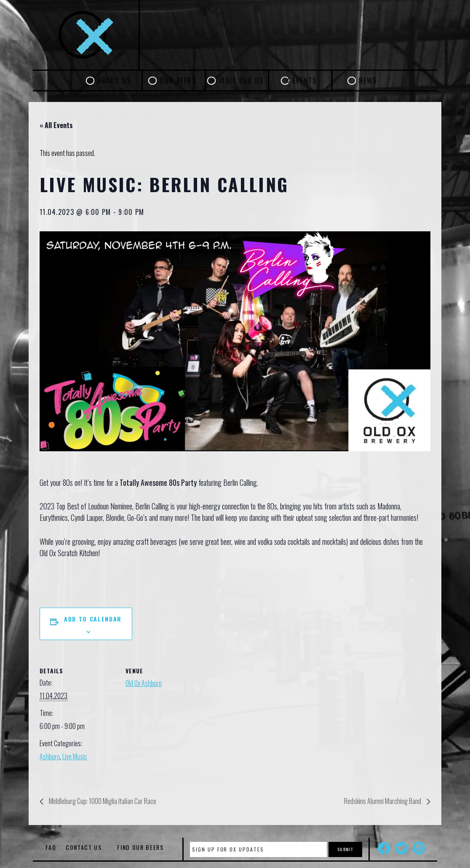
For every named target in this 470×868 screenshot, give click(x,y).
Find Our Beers (140, 847)
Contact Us (84, 847)
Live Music (75, 756)
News (368, 80)
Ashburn (50, 756)
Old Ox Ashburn (144, 683)
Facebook (384, 848)
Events (304, 80)
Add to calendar (93, 619)
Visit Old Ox (241, 80)
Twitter (401, 848)
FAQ (51, 847)
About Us (114, 80)
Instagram (419, 848)
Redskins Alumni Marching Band (383, 801)
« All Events (56, 125)
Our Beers (178, 80)
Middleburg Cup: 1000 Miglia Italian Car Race (102, 801)
